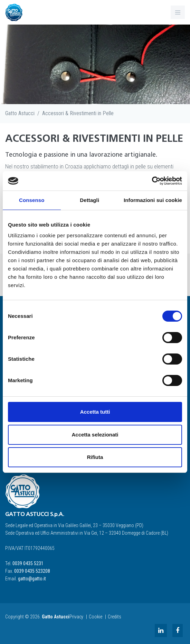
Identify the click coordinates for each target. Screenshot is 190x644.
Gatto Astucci (20, 113)
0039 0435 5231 (28, 563)
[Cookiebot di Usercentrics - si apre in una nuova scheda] (152, 181)
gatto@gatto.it (32, 579)
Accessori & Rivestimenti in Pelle (78, 113)
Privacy (76, 617)
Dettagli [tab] (89, 200)
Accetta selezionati (95, 435)
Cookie (96, 617)
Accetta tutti (95, 412)
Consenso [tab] (32, 200)
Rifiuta (95, 457)
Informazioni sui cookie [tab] (153, 200)
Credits (115, 617)
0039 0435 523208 (32, 571)
